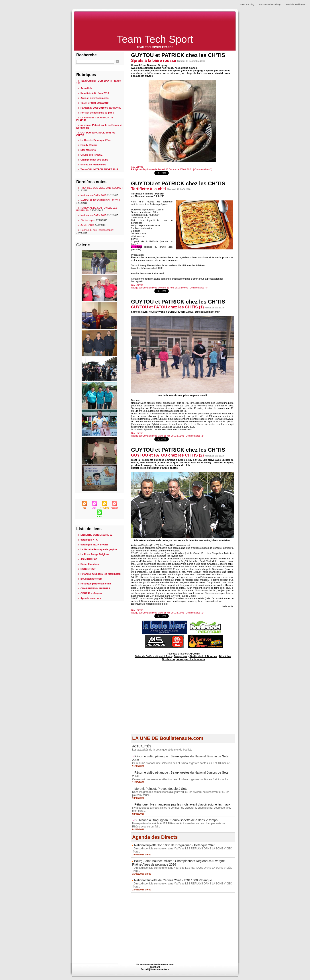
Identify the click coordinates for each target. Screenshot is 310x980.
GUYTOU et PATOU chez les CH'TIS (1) (167, 307)
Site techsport (88, 220)
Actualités (86, 88)
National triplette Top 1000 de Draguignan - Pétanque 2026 (175, 845)
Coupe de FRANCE (91, 155)
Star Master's (88, 150)
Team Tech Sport (155, 39)
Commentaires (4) (199, 288)
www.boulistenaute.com (161, 965)
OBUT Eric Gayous (91, 593)
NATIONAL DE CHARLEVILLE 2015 (100, 200)
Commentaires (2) (203, 170)
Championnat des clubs (94, 160)
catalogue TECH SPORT (94, 545)
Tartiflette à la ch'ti (148, 189)
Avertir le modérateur (295, 4)
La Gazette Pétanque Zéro (95, 140)
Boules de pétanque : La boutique (183, 659)
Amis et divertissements (95, 98)
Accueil (145, 969)
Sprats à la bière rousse (154, 61)
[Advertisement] (155, 23)
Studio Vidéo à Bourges (203, 656)
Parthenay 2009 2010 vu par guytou (101, 108)
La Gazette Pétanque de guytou (99, 549)
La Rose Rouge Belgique (95, 554)
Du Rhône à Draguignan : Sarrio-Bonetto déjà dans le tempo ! (177, 820)
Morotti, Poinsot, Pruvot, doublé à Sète (161, 789)
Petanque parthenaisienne (96, 584)
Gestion (155, 967)
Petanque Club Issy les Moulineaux (101, 574)
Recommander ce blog (270, 4)
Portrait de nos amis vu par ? (97, 113)
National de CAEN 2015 (93, 195)
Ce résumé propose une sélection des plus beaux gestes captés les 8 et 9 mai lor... (181, 779)
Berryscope (181, 656)
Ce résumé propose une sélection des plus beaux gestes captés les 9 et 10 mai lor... (182, 763)
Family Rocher (89, 145)
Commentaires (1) (195, 613)
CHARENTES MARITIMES (95, 588)
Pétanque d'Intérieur (184, 654)
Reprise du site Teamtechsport (97, 230)
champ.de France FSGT (94, 165)
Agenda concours (91, 598)
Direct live (225, 656)
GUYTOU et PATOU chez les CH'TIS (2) (167, 455)
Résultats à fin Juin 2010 (95, 93)
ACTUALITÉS (142, 746)
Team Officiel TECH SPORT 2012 (99, 169)
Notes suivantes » (160, 969)
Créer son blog (247, 4)
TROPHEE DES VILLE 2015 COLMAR (102, 188)
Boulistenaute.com (91, 579)
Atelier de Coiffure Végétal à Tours (153, 656)
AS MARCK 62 (89, 559)
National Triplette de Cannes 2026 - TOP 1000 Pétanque (173, 880)
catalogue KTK (89, 540)
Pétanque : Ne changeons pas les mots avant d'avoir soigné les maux (182, 804)
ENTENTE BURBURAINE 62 (96, 535)
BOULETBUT (88, 569)
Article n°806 (87, 225)
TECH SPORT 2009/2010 (94, 103)
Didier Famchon (90, 564)
